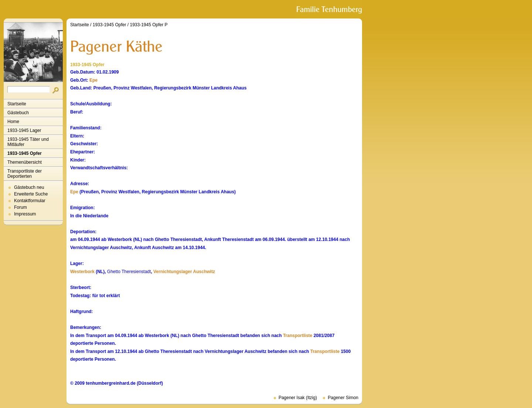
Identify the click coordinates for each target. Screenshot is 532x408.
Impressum (25, 214)
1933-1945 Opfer (25, 153)
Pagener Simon (343, 398)
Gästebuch (18, 113)
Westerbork (82, 272)
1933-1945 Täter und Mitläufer (28, 142)
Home (13, 122)
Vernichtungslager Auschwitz (184, 272)
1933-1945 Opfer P (149, 25)
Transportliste (298, 336)
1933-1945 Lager (24, 130)
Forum (21, 207)
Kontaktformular (30, 201)
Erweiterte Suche (31, 194)
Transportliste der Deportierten (25, 174)
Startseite (17, 104)
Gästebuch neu (29, 187)
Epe (93, 80)
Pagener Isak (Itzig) (298, 398)
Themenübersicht (25, 162)
